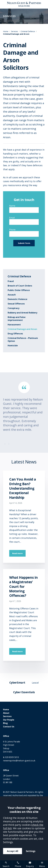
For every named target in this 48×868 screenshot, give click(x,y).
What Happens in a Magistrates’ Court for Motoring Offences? (23, 586)
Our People (9, 720)
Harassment (14, 325)
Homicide (13, 345)
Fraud (11, 281)
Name (12, 206)
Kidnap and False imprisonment (17, 319)
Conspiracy (14, 308)
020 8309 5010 (12, 757)
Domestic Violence (17, 299)
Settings (31, 851)
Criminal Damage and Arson (22, 329)
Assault (12, 295)
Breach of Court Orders (20, 286)
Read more (17, 553)
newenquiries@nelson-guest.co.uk (19, 761)
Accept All (13, 851)
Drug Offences (15, 334)
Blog (5, 723)
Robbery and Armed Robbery (22, 313)
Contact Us (9, 727)
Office (6, 736)
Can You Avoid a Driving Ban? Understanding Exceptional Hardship (23, 488)
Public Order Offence (19, 290)
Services (14, 31)
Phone (12, 230)
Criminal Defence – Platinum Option (23, 339)
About (6, 713)
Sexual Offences (16, 304)
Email (12, 218)
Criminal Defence (28, 31)
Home (6, 31)
